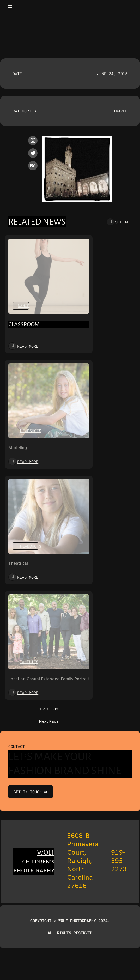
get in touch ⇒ (31, 792)
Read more (28, 346)
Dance (24, 306)
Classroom (24, 324)
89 (56, 709)
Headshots (31, 431)
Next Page (49, 722)
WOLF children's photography (34, 861)
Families (29, 662)
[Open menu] (10, 7)
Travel (120, 111)
